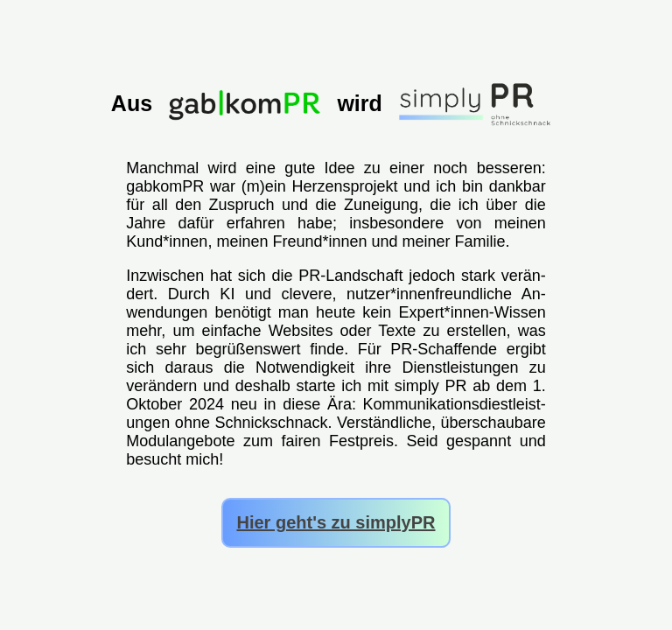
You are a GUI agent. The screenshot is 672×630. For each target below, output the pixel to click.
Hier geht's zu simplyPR (336, 522)
